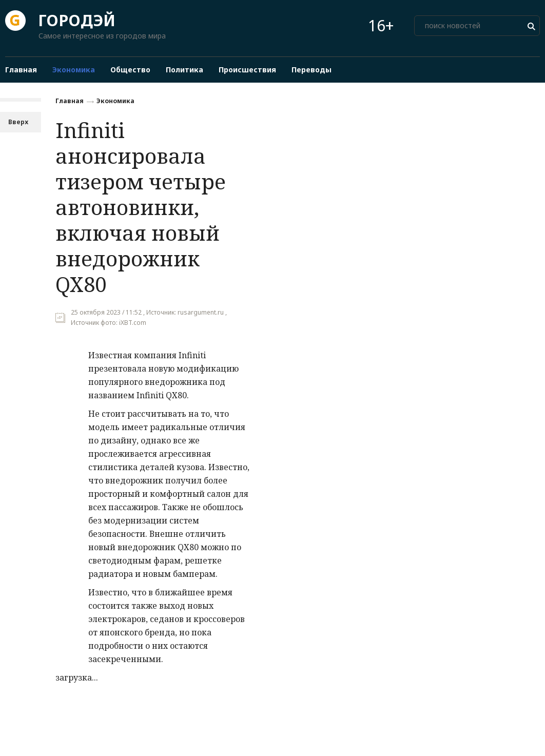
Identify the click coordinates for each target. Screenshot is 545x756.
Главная (70, 101)
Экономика (115, 101)
